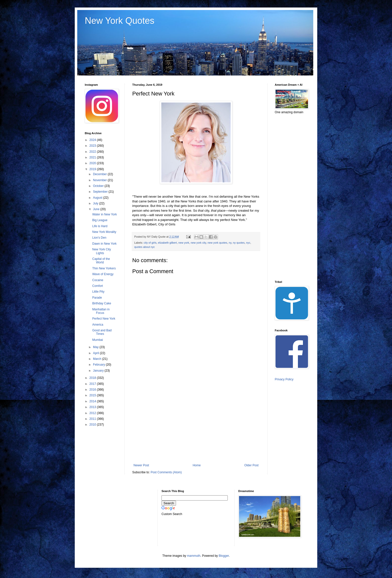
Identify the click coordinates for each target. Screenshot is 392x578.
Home (197, 465)
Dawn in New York (104, 244)
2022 (93, 152)
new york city (198, 243)
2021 (93, 157)
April (96, 353)
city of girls (150, 243)
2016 (93, 390)
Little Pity (98, 292)
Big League (100, 220)
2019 (93, 169)
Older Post (251, 465)
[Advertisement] (196, 422)
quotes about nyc (144, 247)
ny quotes (239, 243)
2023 (93, 146)
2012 (93, 413)
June (97, 209)
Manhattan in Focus (101, 311)
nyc (248, 243)
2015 (93, 395)
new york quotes (217, 243)
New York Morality (104, 232)
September (101, 192)
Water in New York (104, 214)
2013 (93, 407)
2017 (93, 384)
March (98, 359)
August (98, 198)
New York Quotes (119, 21)
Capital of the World (101, 261)
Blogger (224, 556)
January (99, 371)
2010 (93, 425)
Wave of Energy (103, 274)
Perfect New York (104, 319)
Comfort (98, 286)
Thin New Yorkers (104, 268)
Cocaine (98, 280)
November (100, 180)
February (99, 365)
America (98, 325)
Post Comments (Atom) (166, 472)
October (99, 186)
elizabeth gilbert (167, 243)
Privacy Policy (284, 379)
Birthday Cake (102, 303)
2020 (93, 163)
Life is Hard (100, 226)
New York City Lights (102, 251)
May (96, 347)
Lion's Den (99, 238)
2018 (93, 378)
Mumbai (98, 340)
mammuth (194, 556)
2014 (93, 401)
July (96, 203)
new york (184, 243)
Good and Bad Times (102, 332)
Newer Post (141, 465)
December (100, 174)
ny (230, 243)
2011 (93, 419)
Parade (97, 298)
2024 (93, 140)
